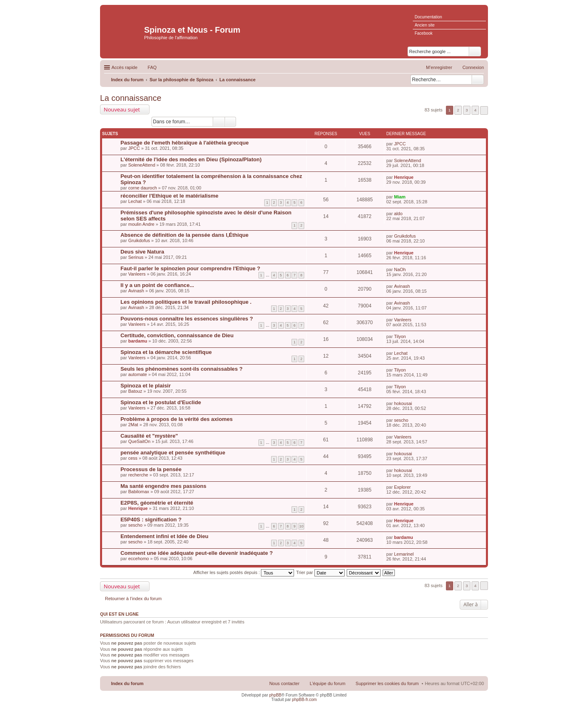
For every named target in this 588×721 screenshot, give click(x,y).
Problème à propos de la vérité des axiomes (177, 419)
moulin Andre (141, 224)
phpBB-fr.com (304, 700)
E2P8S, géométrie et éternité (157, 503)
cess (133, 458)
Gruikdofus (139, 240)
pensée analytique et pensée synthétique (173, 453)
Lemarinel (404, 554)
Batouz (135, 391)
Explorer (402, 487)
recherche (138, 475)
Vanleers (137, 274)
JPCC (134, 148)
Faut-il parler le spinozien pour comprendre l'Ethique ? (190, 268)
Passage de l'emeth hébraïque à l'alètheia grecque (185, 143)
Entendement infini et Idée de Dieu (164, 536)
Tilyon (400, 336)
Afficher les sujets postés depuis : (244, 572)
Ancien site (424, 25)
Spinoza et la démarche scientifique (166, 352)
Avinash (136, 291)
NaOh (400, 269)
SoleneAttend (142, 165)
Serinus (136, 257)
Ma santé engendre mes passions (163, 486)
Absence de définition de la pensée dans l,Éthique (185, 235)
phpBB (275, 695)
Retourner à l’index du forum (133, 599)
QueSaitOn (139, 441)
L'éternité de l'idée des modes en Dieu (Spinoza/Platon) (191, 159)
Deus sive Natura (142, 252)
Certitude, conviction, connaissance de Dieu (177, 335)
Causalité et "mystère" (149, 436)
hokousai (403, 403)
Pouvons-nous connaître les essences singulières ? (187, 319)
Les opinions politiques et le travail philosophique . (186, 302)
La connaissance (131, 98)
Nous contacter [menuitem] (284, 683)
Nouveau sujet (122, 109)
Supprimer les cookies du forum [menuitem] (387, 683)
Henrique (404, 177)
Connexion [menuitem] (473, 67)
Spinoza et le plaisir (146, 386)
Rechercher (478, 80)
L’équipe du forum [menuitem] (327, 683)
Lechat (135, 201)
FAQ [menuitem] (152, 67)
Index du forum (127, 683)
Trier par (320, 572)
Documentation (428, 17)
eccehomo (139, 559)
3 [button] (467, 110)
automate (138, 374)
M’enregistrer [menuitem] (439, 67)
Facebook (423, 33)
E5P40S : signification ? (151, 520)
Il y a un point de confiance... (157, 285)
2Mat (133, 425)
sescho (401, 420)
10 (301, 526)
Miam (400, 197)
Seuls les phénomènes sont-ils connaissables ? (182, 369)
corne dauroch (143, 188)
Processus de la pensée (151, 469)
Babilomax (139, 492)
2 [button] (458, 110)
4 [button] (475, 110)
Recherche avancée (231, 122)
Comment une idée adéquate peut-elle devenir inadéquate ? (197, 553)
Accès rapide (125, 67)
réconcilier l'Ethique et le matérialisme (169, 196)
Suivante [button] (484, 110)
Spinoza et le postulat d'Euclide (161, 402)
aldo (398, 214)
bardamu (138, 341)
